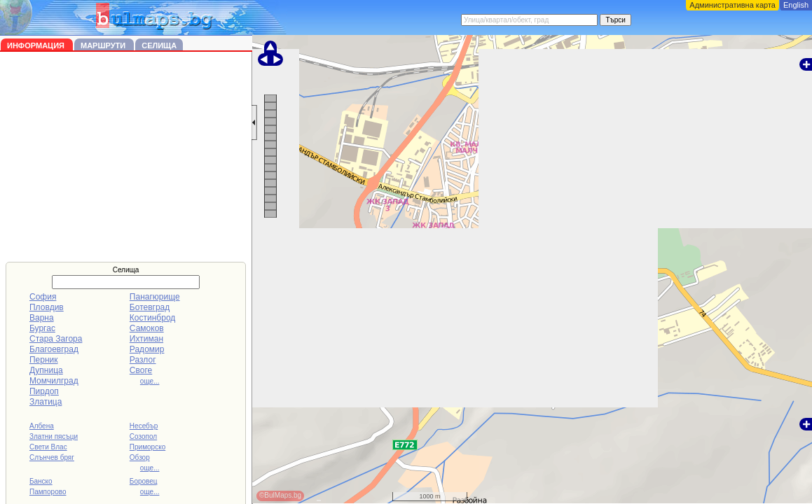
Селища (159, 45)
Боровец (144, 481)
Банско (41, 481)
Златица (46, 402)
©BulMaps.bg (280, 495)
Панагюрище (155, 297)
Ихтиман (146, 339)
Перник (44, 360)
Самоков (147, 328)
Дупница (46, 370)
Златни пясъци (54, 436)
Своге (141, 370)
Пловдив (47, 307)
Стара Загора (56, 339)
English (796, 5)
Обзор (140, 457)
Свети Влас (48, 447)
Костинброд (152, 318)
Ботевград (150, 307)
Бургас (42, 328)
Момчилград (54, 381)
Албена (42, 426)
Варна (42, 318)
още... (150, 381)
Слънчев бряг (52, 457)
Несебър (144, 426)
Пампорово (48, 492)
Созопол (143, 436)
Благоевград (54, 349)
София (43, 297)
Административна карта (732, 5)
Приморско (147, 447)
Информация (37, 45)
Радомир (147, 349)
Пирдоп (44, 391)
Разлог (143, 360)
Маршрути (104, 45)
